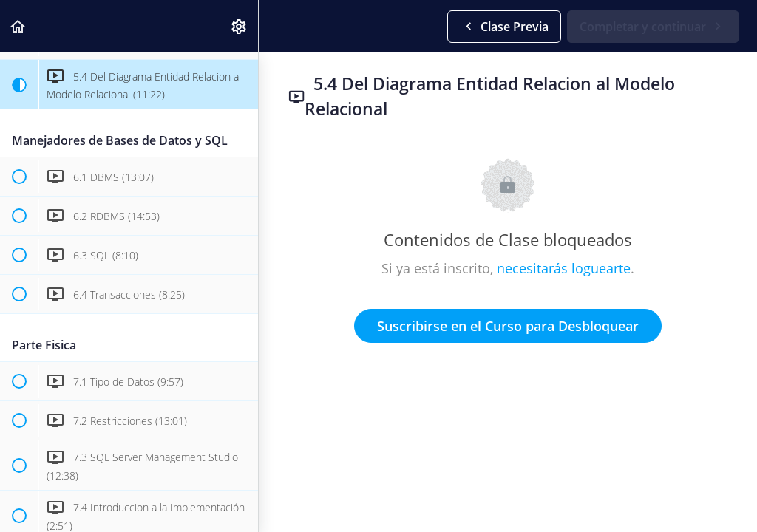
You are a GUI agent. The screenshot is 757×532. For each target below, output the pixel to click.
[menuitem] (240, 26)
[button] (18, 26)
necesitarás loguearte (564, 268)
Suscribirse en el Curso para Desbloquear (508, 326)
